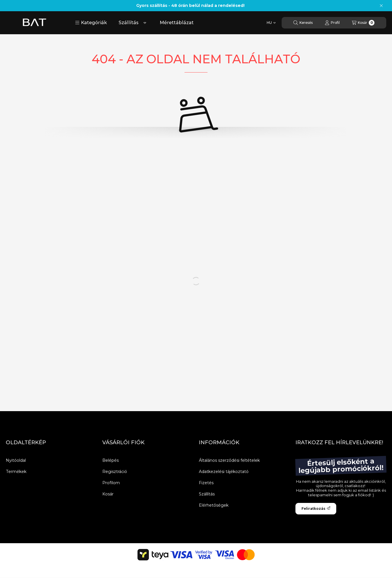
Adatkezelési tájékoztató (224, 472)
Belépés (111, 460)
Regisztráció (115, 472)
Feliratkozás (316, 509)
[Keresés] (303, 23)
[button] (91, 23)
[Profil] (332, 23)
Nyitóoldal (16, 460)
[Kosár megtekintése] (363, 23)
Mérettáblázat (177, 23)
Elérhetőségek (214, 505)
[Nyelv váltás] (271, 23)
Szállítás (129, 23)
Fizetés (206, 483)
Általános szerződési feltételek (229, 460)
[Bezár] (381, 6)
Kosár (108, 494)
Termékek (16, 472)
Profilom (111, 483)
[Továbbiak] (145, 23)
